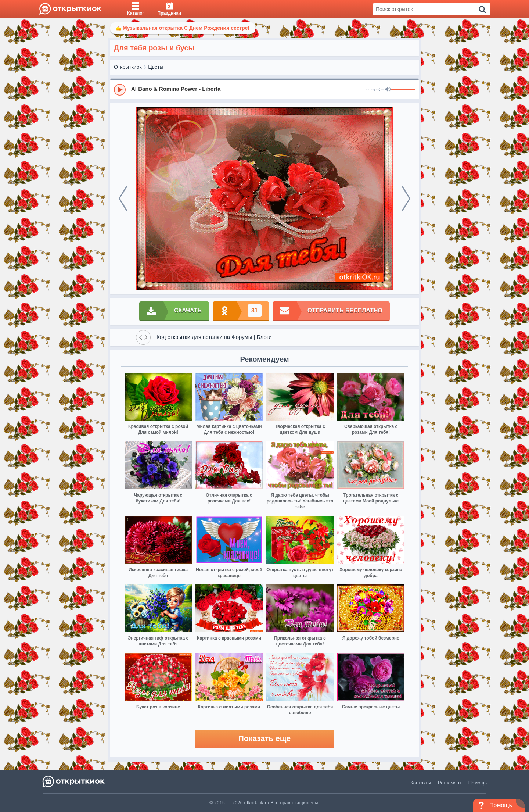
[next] (406, 198)
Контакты (421, 783)
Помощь (478, 783)
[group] (264, 89)
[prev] (123, 198)
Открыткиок (128, 67)
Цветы (156, 67)
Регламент (450, 783)
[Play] (120, 90)
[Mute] (388, 90)
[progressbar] (403, 90)
